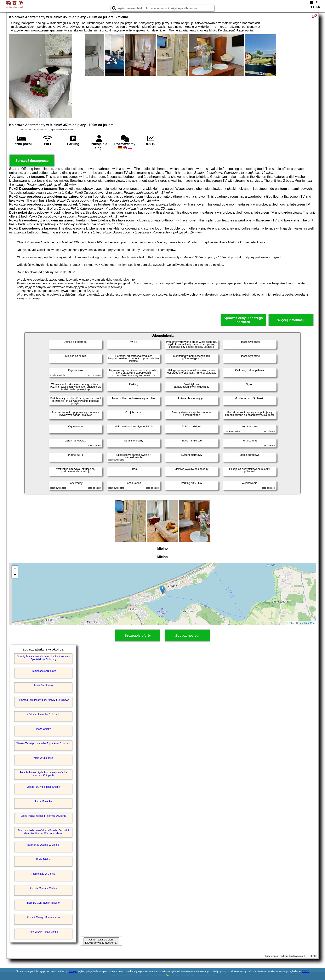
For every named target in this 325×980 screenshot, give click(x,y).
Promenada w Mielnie (43, 874)
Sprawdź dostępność (32, 161)
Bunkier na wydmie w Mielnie (43, 845)
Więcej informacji (291, 320)
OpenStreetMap (307, 623)
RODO (306, 971)
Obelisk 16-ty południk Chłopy (43, 787)
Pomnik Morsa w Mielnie (43, 888)
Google (73, 971)
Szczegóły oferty (138, 635)
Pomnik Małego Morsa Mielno (43, 917)
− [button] (15, 575)
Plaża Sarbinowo (43, 685)
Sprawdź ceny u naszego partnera (243, 320)
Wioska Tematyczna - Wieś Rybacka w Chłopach (43, 743)
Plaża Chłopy (43, 729)
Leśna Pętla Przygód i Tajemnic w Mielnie (43, 816)
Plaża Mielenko (43, 801)
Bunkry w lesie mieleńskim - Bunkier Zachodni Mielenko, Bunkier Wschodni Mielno (43, 832)
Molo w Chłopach (43, 758)
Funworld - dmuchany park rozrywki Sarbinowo (43, 700)
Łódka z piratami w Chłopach (43, 714)
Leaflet (291, 623)
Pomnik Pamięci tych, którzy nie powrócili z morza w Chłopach (43, 774)
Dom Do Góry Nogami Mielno (43, 903)
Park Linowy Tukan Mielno (43, 932)
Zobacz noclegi (187, 635)
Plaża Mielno (43, 859)
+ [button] (15, 569)
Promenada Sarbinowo (43, 671)
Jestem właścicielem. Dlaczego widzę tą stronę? (101, 941)
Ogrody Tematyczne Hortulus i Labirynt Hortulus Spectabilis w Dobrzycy (43, 658)
